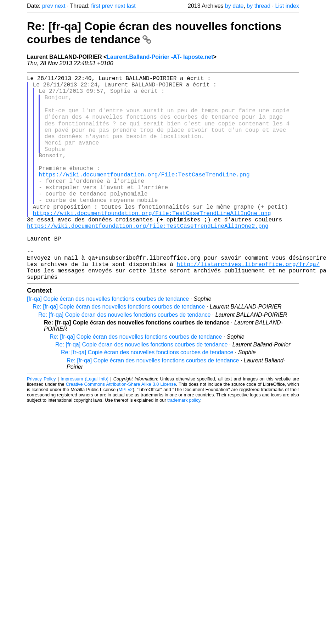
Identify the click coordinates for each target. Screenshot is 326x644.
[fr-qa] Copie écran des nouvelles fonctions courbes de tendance (108, 343)
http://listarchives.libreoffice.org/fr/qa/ (248, 305)
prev (48, 6)
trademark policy (184, 444)
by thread (258, 6)
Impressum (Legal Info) (85, 423)
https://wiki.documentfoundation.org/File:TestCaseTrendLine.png (144, 196)
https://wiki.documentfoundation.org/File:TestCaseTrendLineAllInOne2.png (148, 259)
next (60, 6)
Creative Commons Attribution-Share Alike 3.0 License (121, 428)
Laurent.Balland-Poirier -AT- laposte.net (160, 57)
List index (287, 6)
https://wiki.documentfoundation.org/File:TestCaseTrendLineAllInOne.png (152, 243)
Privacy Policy (41, 423)
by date (234, 6)
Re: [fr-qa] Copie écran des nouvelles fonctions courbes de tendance (119, 351)
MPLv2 (126, 434)
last (131, 6)
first (96, 6)
